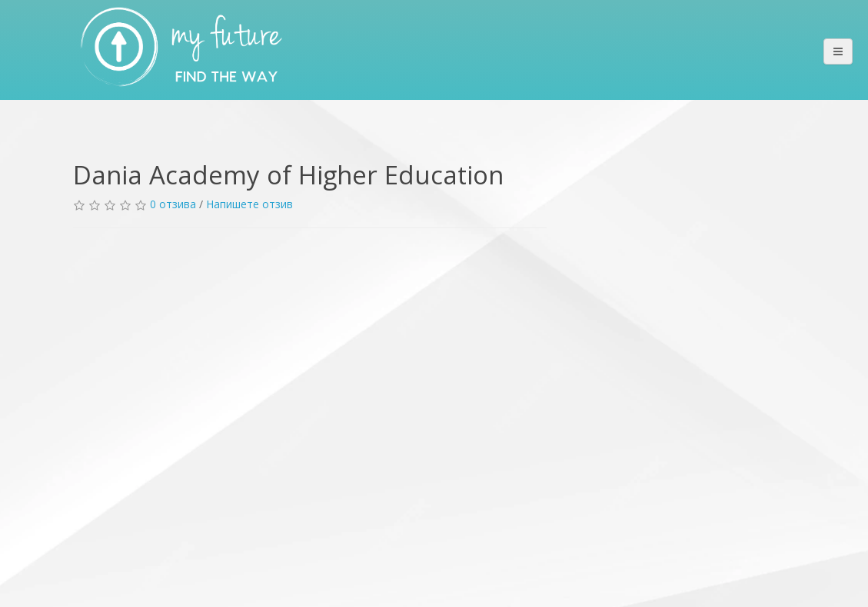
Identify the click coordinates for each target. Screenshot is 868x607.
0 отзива (173, 204)
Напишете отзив (249, 204)
